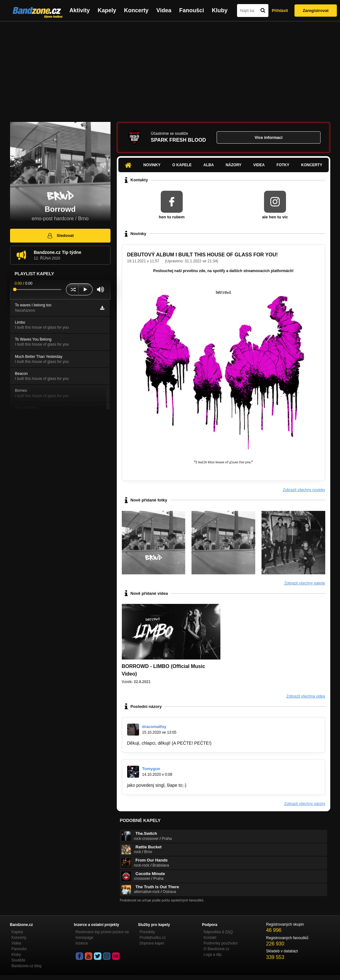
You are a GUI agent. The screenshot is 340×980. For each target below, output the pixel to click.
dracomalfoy (154, 727)
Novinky (152, 165)
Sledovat (60, 236)
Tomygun (151, 769)
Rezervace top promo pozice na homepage (102, 935)
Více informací (269, 137)
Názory (234, 165)
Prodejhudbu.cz (153, 938)
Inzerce (82, 943)
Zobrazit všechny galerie (305, 583)
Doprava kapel (152, 943)
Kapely (107, 10)
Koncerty (136, 10)
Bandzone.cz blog (27, 966)
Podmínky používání (221, 943)
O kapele (182, 165)
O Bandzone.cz (217, 949)
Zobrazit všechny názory (305, 804)
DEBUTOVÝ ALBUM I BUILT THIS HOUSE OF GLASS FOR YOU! (202, 255)
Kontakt (210, 938)
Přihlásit (280, 11)
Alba (209, 165)
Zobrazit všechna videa (306, 696)
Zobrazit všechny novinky (304, 490)
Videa (164, 10)
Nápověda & (218, 932)
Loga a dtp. (213, 955)
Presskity (147, 932)
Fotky (283, 165)
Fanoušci (192, 10)
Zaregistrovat (316, 11)
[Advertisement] (170, 68)
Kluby (220, 10)
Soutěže (19, 960)
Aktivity (80, 10)
